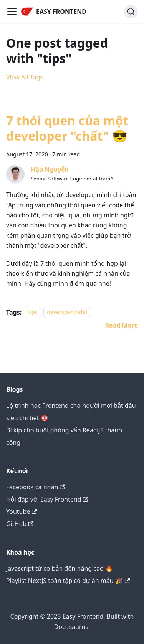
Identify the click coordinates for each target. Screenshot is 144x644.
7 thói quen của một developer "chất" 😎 (67, 128)
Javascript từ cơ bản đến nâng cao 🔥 (60, 568)
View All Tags (25, 77)
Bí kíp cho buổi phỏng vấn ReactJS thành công (64, 436)
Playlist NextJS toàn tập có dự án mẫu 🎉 (68, 581)
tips (33, 312)
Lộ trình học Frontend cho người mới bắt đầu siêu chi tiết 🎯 (71, 412)
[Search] (131, 12)
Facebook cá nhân (36, 487)
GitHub (20, 524)
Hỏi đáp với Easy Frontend (47, 499)
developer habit (67, 312)
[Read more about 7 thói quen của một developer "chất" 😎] (122, 325)
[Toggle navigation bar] (12, 12)
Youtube (22, 512)
